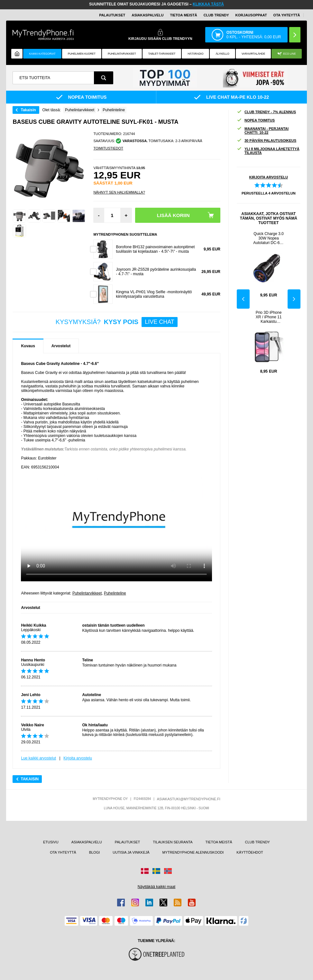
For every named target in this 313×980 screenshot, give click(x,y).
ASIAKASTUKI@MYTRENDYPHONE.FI (189, 799)
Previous (243, 299)
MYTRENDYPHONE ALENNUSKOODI (193, 852)
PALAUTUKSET (112, 15)
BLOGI (95, 852)
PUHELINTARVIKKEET (122, 54)
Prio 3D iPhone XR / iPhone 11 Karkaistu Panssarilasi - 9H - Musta (269, 317)
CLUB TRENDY (258, 842)
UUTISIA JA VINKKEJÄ (131, 852)
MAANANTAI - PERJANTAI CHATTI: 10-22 (263, 131)
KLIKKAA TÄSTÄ (208, 4)
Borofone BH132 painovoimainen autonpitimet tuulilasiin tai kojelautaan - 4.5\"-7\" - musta (155, 249)
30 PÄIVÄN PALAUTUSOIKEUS (267, 141)
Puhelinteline (115, 593)
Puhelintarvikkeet (87, 593)
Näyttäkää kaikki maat (156, 887)
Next (294, 299)
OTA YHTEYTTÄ (287, 15)
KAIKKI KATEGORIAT (42, 54)
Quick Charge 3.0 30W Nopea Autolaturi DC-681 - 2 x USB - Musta (268, 238)
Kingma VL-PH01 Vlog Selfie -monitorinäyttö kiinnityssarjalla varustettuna (154, 294)
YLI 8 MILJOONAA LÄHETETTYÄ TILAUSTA (268, 151)
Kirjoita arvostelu (78, 758)
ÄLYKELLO (223, 54)
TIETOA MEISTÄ (183, 15)
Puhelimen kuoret (82, 54)
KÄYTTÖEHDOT (250, 852)
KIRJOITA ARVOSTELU (269, 177)
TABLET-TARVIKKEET (162, 54)
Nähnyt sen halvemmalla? (119, 192)
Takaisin (28, 110)
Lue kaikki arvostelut (38, 758)
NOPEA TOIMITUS (256, 120)
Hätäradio (196, 54)
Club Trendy (216, 15)
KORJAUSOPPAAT (251, 15)
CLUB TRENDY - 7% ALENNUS (266, 112)
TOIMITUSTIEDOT (108, 148)
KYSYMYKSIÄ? (117, 322)
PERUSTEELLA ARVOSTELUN (269, 193)
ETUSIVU (51, 842)
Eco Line (286, 54)
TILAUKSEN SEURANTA (173, 842)
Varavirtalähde (253, 54)
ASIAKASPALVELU (147, 15)
